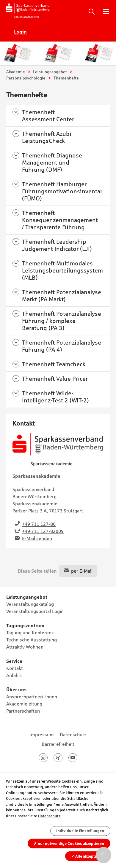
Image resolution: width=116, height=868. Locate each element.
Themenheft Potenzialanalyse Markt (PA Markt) (62, 296)
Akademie (16, 72)
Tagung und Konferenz (30, 633)
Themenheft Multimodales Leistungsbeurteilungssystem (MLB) (62, 270)
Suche (92, 11)
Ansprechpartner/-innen (32, 697)
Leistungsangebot (50, 72)
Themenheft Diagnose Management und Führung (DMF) (52, 163)
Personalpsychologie (26, 78)
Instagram (47, 758)
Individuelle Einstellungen (80, 831)
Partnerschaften (23, 711)
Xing (62, 758)
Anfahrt (14, 675)
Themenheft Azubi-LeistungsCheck (48, 137)
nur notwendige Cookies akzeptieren (69, 844)
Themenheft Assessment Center (48, 116)
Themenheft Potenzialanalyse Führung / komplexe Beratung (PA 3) (62, 321)
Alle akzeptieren (88, 856)
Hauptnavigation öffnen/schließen (106, 11)
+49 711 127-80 (39, 524)
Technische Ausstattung (32, 640)
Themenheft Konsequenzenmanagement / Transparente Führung (60, 220)
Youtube (77, 758)
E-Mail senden (37, 538)
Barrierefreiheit (58, 744)
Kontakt (15, 668)
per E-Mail (82, 571)
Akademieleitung (24, 704)
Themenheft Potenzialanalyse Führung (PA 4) (62, 346)
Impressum (42, 735)
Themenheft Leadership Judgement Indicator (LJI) (57, 245)
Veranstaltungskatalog (30, 604)
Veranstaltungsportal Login (35, 611)
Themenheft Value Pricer (55, 379)
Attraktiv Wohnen (25, 647)
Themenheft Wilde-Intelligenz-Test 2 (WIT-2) (55, 397)
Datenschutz (73, 735)
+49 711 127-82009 (43, 531)
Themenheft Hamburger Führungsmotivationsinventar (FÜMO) (62, 191)
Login (20, 32)
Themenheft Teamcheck (54, 364)
